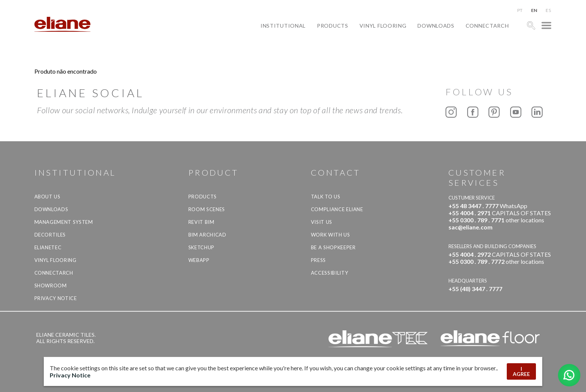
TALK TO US (326, 197)
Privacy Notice (56, 298)
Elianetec (48, 247)
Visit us (322, 222)
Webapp (199, 260)
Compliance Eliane (337, 209)
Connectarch (487, 26)
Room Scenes (207, 209)
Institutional (283, 26)
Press (318, 260)
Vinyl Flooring (383, 26)
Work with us (331, 235)
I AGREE (521, 371)
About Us (47, 197)
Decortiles (50, 235)
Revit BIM (201, 222)
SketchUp (201, 247)
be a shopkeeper (333, 247)
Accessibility (329, 273)
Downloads (436, 26)
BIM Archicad (207, 235)
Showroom (51, 285)
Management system (64, 222)
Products (333, 26)
